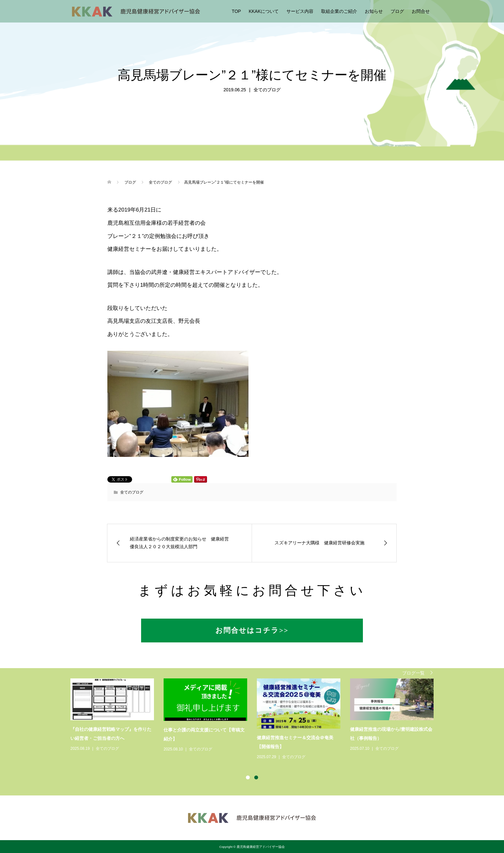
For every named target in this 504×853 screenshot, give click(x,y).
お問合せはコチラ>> (252, 630)
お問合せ (421, 11)
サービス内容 (300, 11)
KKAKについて (264, 11)
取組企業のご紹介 (339, 11)
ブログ (397, 11)
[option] (257, 720)
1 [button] (248, 777)
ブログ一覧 (413, 673)
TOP (236, 11)
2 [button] (256, 777)
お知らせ (374, 11)
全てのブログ (267, 90)
